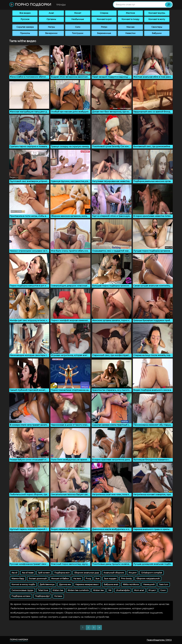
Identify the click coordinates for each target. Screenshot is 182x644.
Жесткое (130, 13)
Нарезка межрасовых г (87, 584)
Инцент (133, 573)
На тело (77, 579)
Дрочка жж (65, 584)
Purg (88, 579)
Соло (78, 27)
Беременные (104, 33)
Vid (110, 590)
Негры (51, 27)
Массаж (130, 27)
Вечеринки (51, 33)
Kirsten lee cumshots (78, 590)
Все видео (25, 13)
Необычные (78, 19)
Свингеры (157, 27)
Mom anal (139, 590)
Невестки (130, 33)
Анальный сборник (114, 573)
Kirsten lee (98, 590)
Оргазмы (51, 19)
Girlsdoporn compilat (152, 573)
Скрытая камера (25, 27)
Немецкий (149, 584)
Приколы (25, 33)
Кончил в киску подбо (23, 584)
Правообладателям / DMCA (159, 640)
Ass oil (14, 573)
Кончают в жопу (157, 19)
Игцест (152, 590)
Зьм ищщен (110, 579)
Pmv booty (126, 579)
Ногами (58, 596)
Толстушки (78, 33)
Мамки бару (18, 579)
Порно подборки (30, 5)
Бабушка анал (111, 584)
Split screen (44, 573)
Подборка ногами (21, 596)
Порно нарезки (19, 640)
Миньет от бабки (60, 579)
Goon (163, 590)
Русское (25, 19)
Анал (51, 13)
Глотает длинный (38, 579)
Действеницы (47, 584)
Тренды (61, 5)
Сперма (104, 13)
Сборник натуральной (148, 579)
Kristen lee (58, 590)
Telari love (43, 590)
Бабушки (157, 33)
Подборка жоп (62, 573)
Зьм (97, 579)
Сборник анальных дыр (87, 573)
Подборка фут (42, 596)
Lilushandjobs (123, 590)
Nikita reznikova (131, 584)
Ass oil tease (28, 573)
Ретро (104, 27)
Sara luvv (164, 584)
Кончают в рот (104, 19)
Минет (78, 13)
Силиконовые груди (22, 590)
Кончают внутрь (157, 13)
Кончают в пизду (130, 19)
